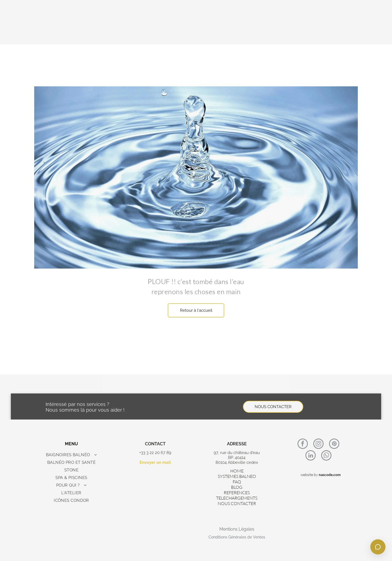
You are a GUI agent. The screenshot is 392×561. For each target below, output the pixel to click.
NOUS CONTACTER (237, 503)
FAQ (237, 482)
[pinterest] (334, 444)
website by (309, 475)
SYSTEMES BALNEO (237, 476)
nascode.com (330, 475)
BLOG (237, 487)
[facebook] (303, 444)
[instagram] (318, 444)
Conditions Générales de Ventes (237, 537)
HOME (237, 471)
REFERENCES (237, 493)
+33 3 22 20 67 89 (155, 453)
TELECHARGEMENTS (237, 498)
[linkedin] (311, 456)
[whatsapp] (326, 456)
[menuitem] (71, 455)
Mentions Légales (237, 529)
